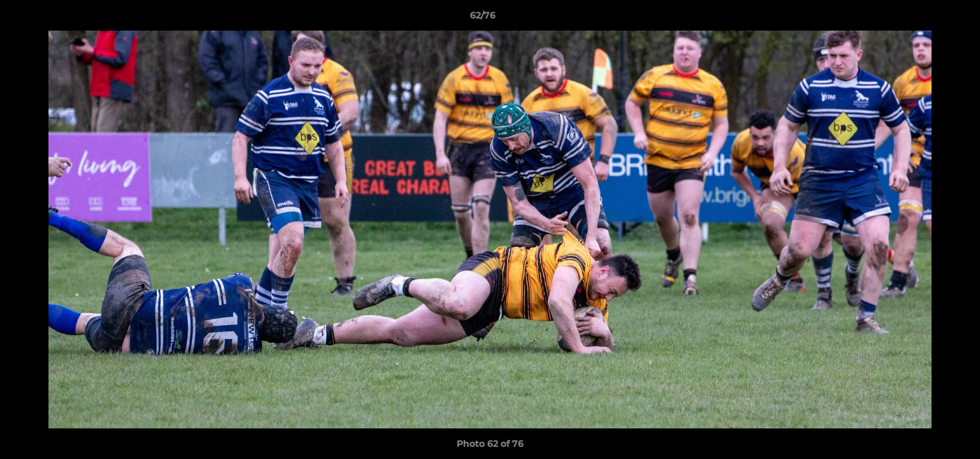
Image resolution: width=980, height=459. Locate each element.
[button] (926, 18)
